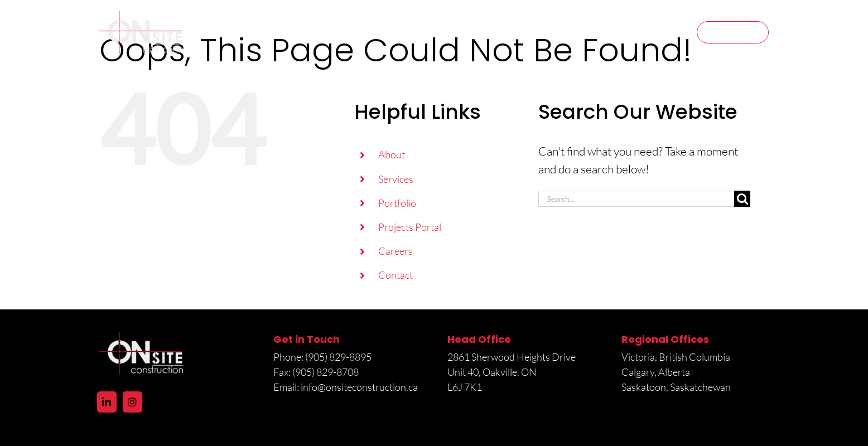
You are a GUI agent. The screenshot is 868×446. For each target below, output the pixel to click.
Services (396, 179)
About (392, 154)
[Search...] (636, 199)
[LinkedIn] (107, 402)
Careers (396, 251)
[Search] (742, 199)
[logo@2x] (141, 17)
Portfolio (397, 203)
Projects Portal (410, 227)
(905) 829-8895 (339, 357)
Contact (396, 275)
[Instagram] (132, 402)
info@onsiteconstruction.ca (359, 387)
